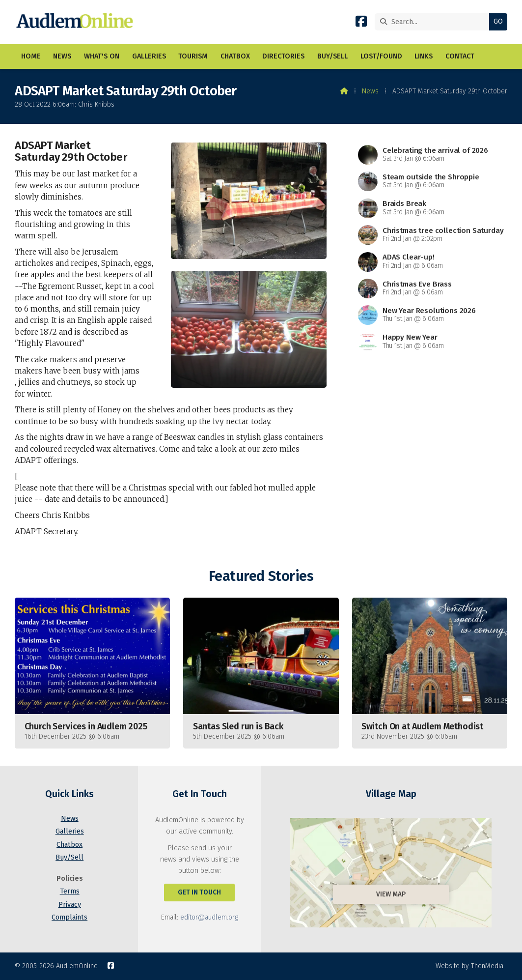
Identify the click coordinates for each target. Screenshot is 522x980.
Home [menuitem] (31, 56)
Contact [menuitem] (460, 56)
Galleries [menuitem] (149, 56)
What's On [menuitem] (102, 56)
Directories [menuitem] (283, 56)
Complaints (69, 917)
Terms (70, 891)
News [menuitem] (62, 56)
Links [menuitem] (424, 56)
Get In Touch (199, 892)
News (370, 91)
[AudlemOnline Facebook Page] (361, 23)
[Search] (434, 22)
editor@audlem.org (209, 917)
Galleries (70, 831)
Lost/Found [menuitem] (381, 56)
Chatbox (69, 845)
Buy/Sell (69, 857)
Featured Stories (261, 576)
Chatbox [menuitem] (235, 56)
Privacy (70, 905)
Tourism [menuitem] (193, 56)
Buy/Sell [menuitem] (332, 56)
